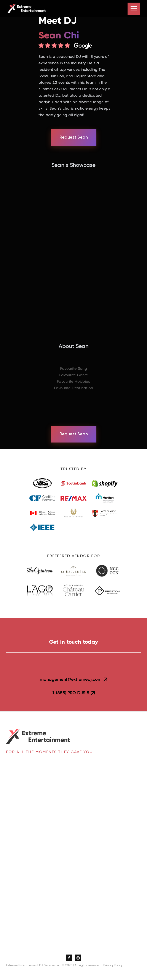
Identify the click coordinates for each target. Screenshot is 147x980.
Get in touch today (73, 642)
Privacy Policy (113, 965)
